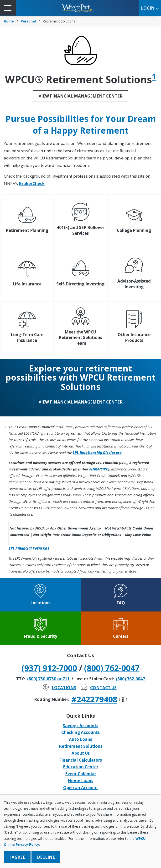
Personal (28, 21)
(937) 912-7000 (49, 668)
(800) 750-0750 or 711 (48, 679)
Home (9, 21)
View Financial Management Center (81, 96)
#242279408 (99, 699)
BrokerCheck (32, 183)
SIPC (104, 469)
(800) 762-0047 (112, 668)
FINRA (94, 469)
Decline (46, 857)
